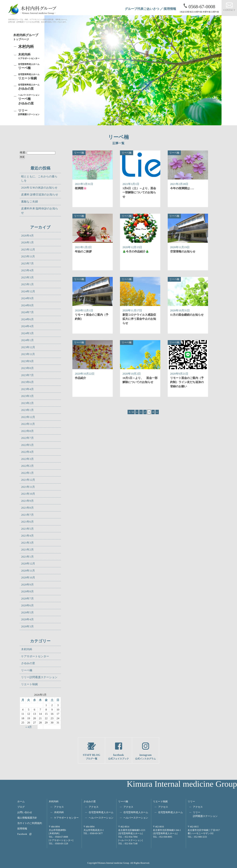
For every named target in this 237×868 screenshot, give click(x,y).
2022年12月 (28, 417)
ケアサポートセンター (35, 656)
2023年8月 (27, 368)
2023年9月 (27, 361)
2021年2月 (27, 550)
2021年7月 (27, 515)
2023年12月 (28, 347)
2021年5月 (27, 529)
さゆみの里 (28, 663)
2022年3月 (27, 459)
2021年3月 (27, 543)
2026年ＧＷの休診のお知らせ (39, 188)
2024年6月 (27, 319)
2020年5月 (27, 613)
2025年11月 (28, 256)
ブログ (21, 807)
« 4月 (29, 727)
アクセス (59, 807)
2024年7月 (27, 312)
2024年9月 (27, 298)
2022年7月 (27, 438)
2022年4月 (27, 452)
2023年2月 (27, 403)
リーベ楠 (30, 66)
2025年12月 (28, 250)
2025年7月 (27, 264)
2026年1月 (27, 242)
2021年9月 (27, 501)
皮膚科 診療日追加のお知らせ (40, 195)
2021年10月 (28, 494)
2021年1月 (27, 557)
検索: (23, 152)
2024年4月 (27, 326)
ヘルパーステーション (101, 818)
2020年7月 (27, 599)
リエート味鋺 (30, 76)
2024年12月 (28, 291)
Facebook (22, 834)
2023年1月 (27, 410)
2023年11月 (28, 354)
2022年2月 (27, 466)
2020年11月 (28, 571)
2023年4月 (27, 389)
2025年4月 (27, 270)
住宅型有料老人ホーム (101, 812)
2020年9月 (27, 585)
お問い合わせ (25, 812)
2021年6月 (27, 522)
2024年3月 (27, 333)
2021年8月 (27, 508)
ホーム (21, 801)
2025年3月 (27, 277)
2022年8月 (27, 431)
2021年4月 (27, 536)
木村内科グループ (28, 37)
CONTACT (229, 10)
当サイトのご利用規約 (30, 823)
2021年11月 (28, 487)
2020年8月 (27, 592)
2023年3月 (27, 396)
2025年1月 (27, 284)
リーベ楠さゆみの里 (30, 99)
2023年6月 (27, 382)
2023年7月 (27, 375)
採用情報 (170, 9)
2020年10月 (28, 578)
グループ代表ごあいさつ (142, 9)
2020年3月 (27, 626)
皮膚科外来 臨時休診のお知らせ (40, 211)
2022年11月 (28, 424)
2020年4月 (27, 619)
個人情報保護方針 (27, 818)
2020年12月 (28, 564)
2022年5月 (27, 445)
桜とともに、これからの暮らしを (39, 179)
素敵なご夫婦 (29, 202)
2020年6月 (27, 605)
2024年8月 (27, 305)
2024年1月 (27, 340)
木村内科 (27, 649)
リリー (191, 801)
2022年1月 (27, 473)
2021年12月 (28, 480)
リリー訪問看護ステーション (39, 677)
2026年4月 (27, 236)
